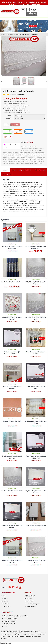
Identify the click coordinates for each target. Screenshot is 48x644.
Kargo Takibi (28, 599)
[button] (5, 643)
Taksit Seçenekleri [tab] (40, 170)
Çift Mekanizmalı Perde (13, 34)
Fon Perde (5, 601)
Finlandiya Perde (12, 160)
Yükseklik (8, 118)
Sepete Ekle (15, 125)
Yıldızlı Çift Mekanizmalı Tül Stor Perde (33, 163)
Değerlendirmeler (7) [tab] (25, 170)
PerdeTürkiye (5, 638)
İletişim (6, 626)
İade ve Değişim (29, 601)
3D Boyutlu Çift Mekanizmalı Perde (34, 149)
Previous (1, 82)
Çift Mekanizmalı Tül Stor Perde (17, 156)
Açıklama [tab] (5, 170)
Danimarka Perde (32, 158)
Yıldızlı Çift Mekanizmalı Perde (16, 163)
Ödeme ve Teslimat (30, 606)
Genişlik (8, 116)
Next (47, 82)
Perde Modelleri (6, 606)
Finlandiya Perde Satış (22, 160)
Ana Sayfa (4, 34)
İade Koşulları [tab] (7, 174)
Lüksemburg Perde (32, 160)
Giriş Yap (33, 10)
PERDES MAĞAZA (9, 624)
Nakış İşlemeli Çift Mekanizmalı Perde (18, 161)
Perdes (4, 596)
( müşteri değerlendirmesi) (17, 94)
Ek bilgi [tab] (14, 170)
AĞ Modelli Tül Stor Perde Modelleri (26, 152)
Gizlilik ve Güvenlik (30, 596)
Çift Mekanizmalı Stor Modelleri (27, 154)
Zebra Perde (5, 604)
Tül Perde (4, 599)
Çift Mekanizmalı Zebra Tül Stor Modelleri (17, 158)
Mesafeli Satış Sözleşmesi (32, 604)
